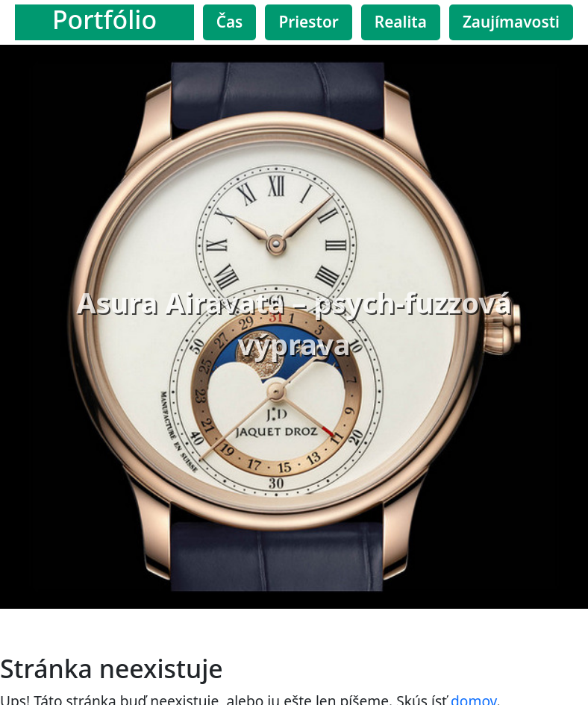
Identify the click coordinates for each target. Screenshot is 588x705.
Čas (230, 22)
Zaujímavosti (511, 22)
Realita (401, 22)
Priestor (308, 22)
